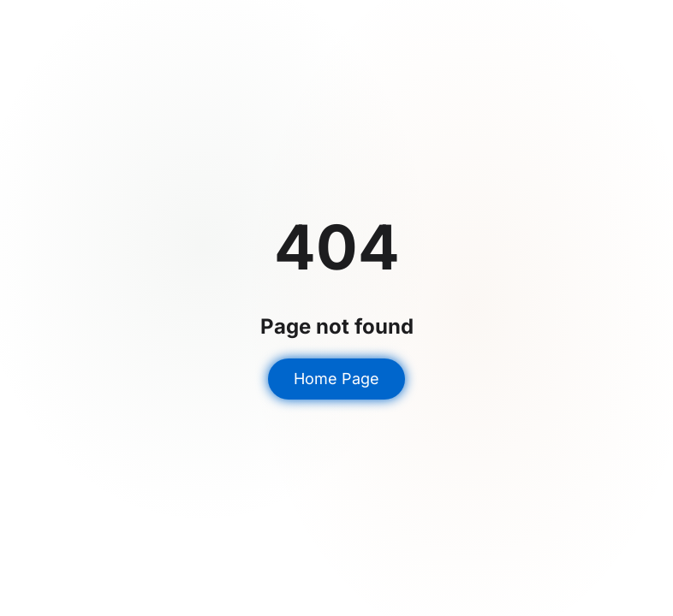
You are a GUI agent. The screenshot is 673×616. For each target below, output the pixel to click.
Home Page (336, 379)
